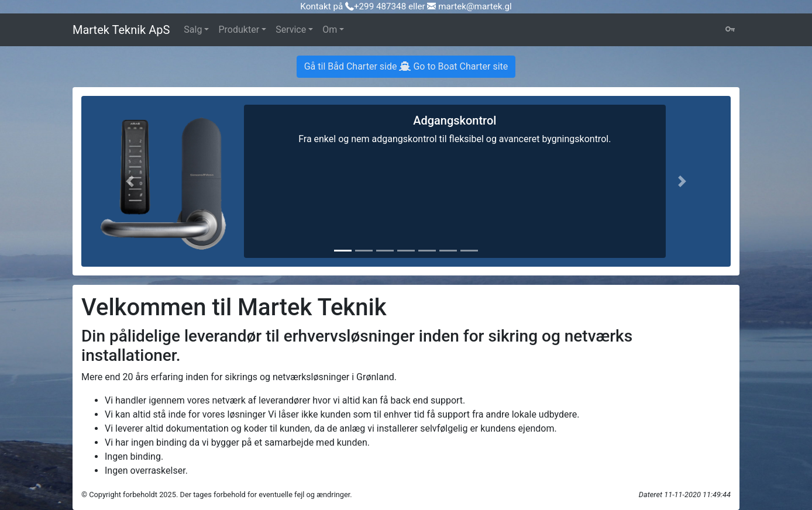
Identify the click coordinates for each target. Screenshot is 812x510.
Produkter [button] (239, 30)
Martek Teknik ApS (121, 30)
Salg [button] (193, 30)
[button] (130, 181)
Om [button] (330, 30)
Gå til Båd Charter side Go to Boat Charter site (406, 66)
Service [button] (291, 30)
